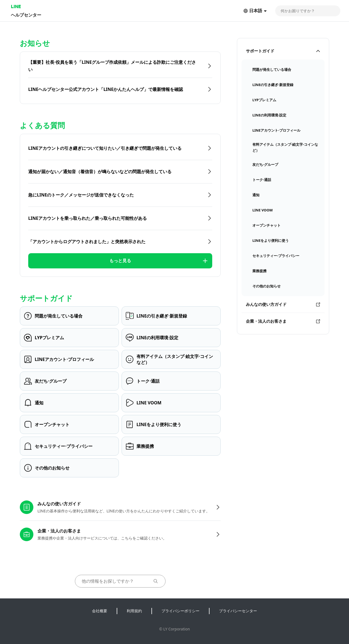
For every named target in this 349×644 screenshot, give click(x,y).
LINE (16, 6)
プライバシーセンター (238, 611)
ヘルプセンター (26, 15)
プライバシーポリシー (180, 611)
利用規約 (134, 611)
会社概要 (100, 611)
